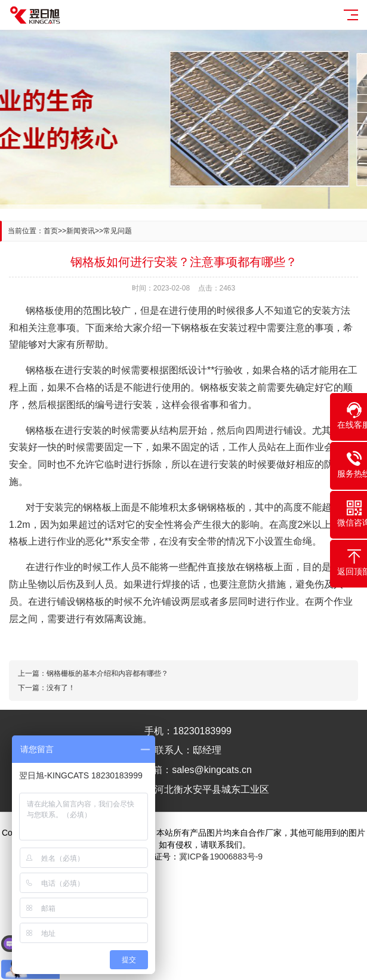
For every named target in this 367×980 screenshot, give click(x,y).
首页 (51, 231)
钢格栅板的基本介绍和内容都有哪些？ (107, 673)
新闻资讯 (81, 231)
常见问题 (118, 231)
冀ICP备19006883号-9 (221, 857)
